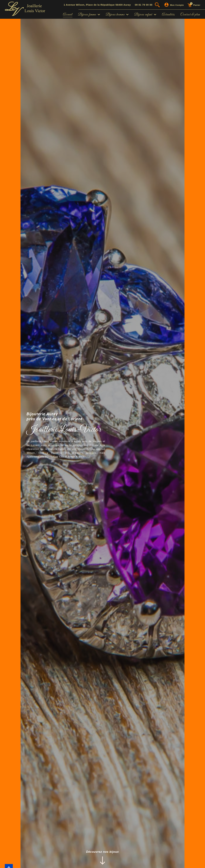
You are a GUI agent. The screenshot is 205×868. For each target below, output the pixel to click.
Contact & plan (190, 15)
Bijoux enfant (145, 15)
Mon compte (177, 5)
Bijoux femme (89, 15)
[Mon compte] (166, 5)
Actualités (168, 15)
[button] (159, 5)
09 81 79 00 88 (144, 5)
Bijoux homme (117, 15)
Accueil (68, 15)
